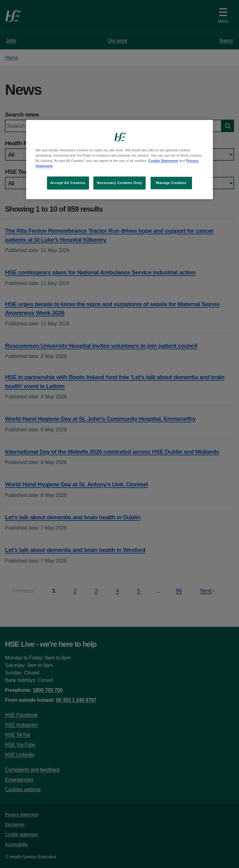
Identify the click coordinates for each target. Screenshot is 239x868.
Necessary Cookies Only (119, 183)
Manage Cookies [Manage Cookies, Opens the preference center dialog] (171, 183)
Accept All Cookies (68, 183)
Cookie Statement (163, 161)
